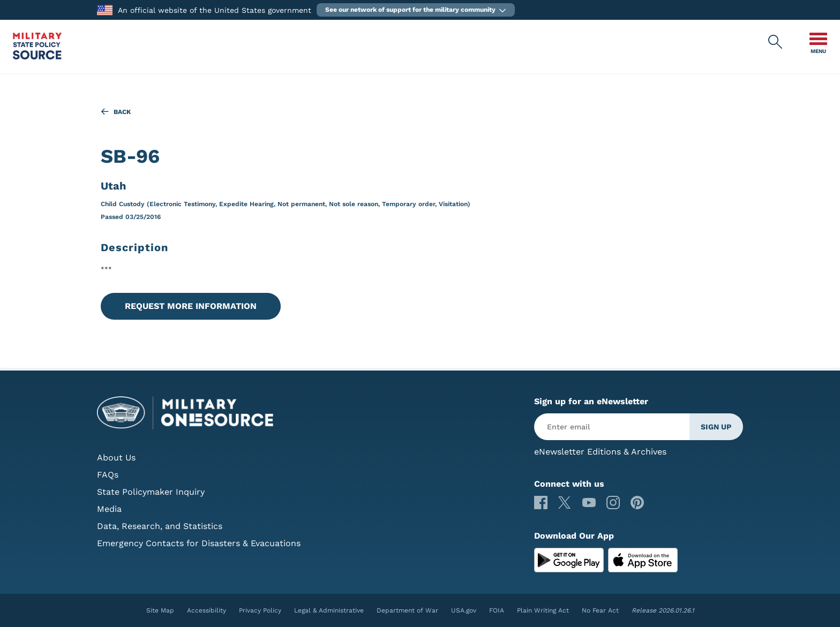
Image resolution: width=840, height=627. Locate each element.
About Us (116, 458)
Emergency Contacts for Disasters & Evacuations (199, 543)
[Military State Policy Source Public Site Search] (776, 42)
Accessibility (207, 610)
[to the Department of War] (105, 9)
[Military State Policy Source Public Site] (37, 56)
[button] (416, 10)
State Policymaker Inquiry (151, 492)
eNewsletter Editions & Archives (600, 452)
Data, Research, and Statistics (160, 526)
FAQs (108, 475)
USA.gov (464, 610)
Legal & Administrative (329, 610)
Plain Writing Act (543, 610)
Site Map (160, 610)
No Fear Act (600, 610)
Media (109, 509)
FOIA (497, 610)
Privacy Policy (260, 610)
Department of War (407, 610)
